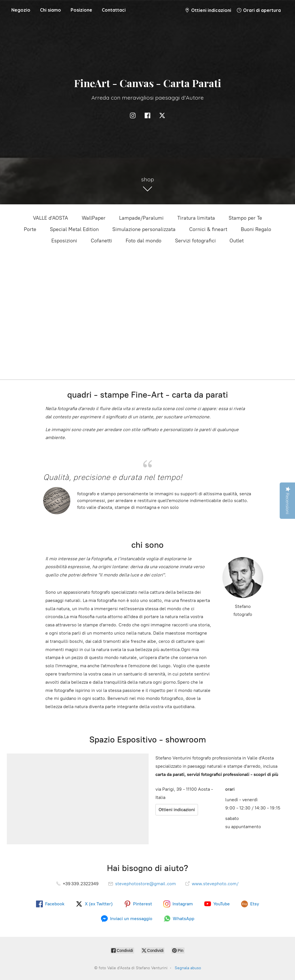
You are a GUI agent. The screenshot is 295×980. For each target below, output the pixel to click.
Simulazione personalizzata (144, 229)
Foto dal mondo (144, 241)
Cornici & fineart (208, 229)
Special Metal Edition (74, 229)
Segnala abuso (188, 968)
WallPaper (94, 218)
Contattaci (114, 10)
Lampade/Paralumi (141, 218)
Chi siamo (50, 10)
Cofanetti (101, 241)
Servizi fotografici (195, 241)
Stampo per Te (245, 218)
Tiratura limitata (196, 218)
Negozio (21, 10)
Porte (30, 229)
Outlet (237, 241)
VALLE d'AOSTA (50, 218)
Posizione (81, 10)
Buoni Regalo (256, 229)
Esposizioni (64, 241)
